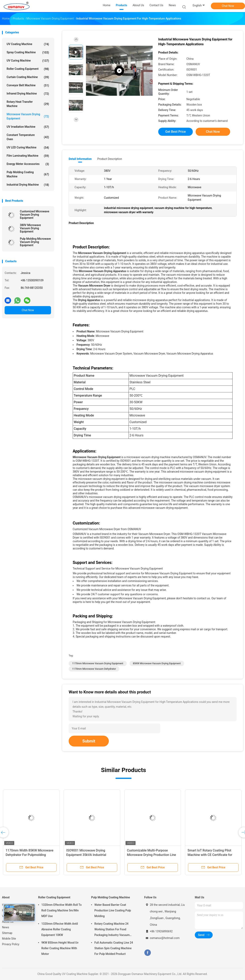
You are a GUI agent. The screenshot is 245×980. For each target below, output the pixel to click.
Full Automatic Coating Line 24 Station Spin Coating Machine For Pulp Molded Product (114, 948)
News (6, 927)
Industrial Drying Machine (28, 185)
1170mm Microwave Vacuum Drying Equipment (98, 663)
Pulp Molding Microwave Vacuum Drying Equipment (35, 242)
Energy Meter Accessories (28, 164)
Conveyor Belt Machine (28, 85)
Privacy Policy (11, 944)
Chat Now (228, 6)
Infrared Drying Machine (28, 94)
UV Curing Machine (28, 61)
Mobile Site (9, 939)
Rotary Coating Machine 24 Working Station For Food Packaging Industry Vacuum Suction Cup (112, 930)
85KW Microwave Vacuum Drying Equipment (157, 663)
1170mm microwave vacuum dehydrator (94, 669)
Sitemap (7, 933)
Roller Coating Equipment (28, 69)
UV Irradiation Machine (28, 127)
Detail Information (80, 159)
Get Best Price (176, 132)
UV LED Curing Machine (28, 148)
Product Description (110, 159)
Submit (89, 741)
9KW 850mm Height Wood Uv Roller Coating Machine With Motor (60, 948)
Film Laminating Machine (28, 156)
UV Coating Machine (28, 44)
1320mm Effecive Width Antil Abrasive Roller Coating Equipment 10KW (60, 929)
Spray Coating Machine (28, 52)
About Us (8, 922)
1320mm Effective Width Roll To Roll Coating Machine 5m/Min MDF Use (61, 910)
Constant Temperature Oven (28, 137)
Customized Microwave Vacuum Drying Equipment (35, 215)
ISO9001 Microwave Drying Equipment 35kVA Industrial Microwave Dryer (86, 855)
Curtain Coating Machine (28, 77)
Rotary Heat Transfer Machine (28, 104)
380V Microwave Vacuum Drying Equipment (30, 228)
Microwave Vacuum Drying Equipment (28, 116)
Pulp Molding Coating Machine (28, 174)
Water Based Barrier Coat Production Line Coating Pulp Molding (113, 910)
